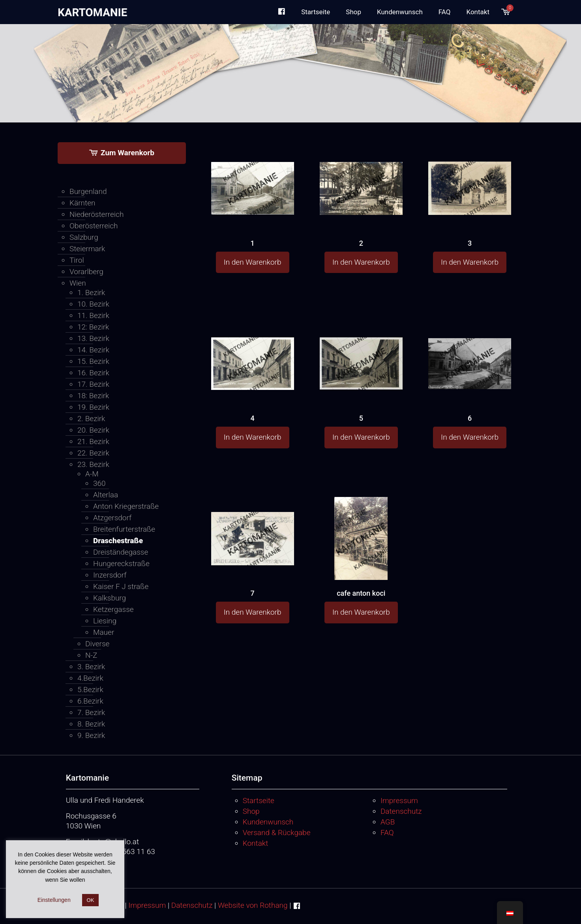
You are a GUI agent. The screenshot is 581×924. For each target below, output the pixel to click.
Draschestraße (118, 541)
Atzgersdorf (112, 518)
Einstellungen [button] (54, 900)
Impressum (399, 801)
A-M (92, 474)
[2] (361, 174)
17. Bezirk (93, 384)
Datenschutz (401, 811)
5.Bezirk (90, 690)
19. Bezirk (93, 407)
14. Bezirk (93, 350)
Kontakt (256, 843)
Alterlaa (106, 495)
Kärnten (82, 203)
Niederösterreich (97, 214)
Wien (78, 283)
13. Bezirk (93, 338)
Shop (251, 811)
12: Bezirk (93, 327)
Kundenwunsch (268, 822)
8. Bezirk (91, 724)
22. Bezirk (93, 453)
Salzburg (84, 237)
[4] (253, 348)
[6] (470, 347)
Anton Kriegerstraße (126, 506)
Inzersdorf (110, 575)
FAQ (387, 833)
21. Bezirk (93, 441)
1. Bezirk (91, 293)
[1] (253, 173)
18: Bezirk (93, 396)
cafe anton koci (361, 593)
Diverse (97, 644)
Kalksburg (110, 598)
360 (99, 483)
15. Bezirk (93, 361)
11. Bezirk (93, 315)
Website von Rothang (253, 905)
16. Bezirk (93, 373)
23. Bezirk (93, 464)
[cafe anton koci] (361, 562)
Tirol (77, 260)
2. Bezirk (91, 419)
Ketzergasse (113, 609)
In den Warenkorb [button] (253, 262)
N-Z (91, 655)
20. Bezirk (93, 430)
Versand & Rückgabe (277, 833)
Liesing (105, 621)
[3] (470, 174)
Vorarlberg (86, 272)
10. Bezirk (93, 304)
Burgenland (88, 191)
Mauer (104, 632)
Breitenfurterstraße (124, 529)
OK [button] (91, 900)
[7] (253, 524)
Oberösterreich (94, 226)
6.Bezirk (90, 701)
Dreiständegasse (121, 552)
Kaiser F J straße (121, 586)
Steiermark (87, 249)
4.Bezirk (90, 678)
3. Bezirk (91, 667)
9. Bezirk (91, 735)
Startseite (259, 801)
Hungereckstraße (121, 564)
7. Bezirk (91, 712)
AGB (388, 822)
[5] (361, 348)
